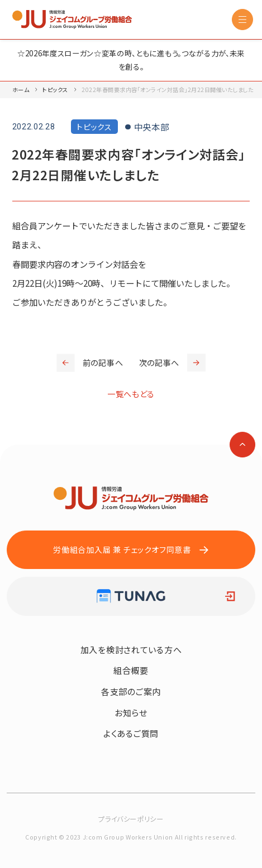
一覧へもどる (131, 394)
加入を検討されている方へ (131, 650)
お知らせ (131, 713)
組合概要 (131, 670)
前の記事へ (90, 363)
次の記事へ (172, 363)
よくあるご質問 (131, 733)
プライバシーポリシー (131, 819)
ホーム (21, 90)
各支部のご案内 (131, 691)
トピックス (55, 90)
